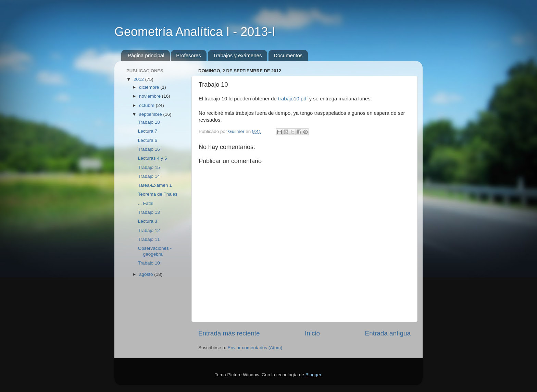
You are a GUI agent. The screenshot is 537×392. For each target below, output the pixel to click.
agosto (147, 274)
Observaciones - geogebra (155, 251)
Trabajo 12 (149, 230)
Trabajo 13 (149, 212)
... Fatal (146, 203)
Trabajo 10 (149, 263)
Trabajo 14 (149, 176)
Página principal (146, 55)
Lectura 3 (148, 221)
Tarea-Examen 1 (155, 185)
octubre (147, 105)
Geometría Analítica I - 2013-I (195, 32)
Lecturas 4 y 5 (153, 158)
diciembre (150, 87)
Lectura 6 (148, 140)
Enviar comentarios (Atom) (255, 348)
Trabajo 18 (149, 122)
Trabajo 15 (149, 167)
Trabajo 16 (149, 149)
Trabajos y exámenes (238, 55)
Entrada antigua (388, 333)
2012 (139, 79)
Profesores (189, 55)
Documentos (288, 55)
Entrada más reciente (229, 333)
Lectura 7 (148, 131)
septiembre (151, 114)
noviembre (151, 96)
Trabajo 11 (149, 239)
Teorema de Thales (158, 194)
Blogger (313, 375)
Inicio (312, 333)
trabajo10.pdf (293, 99)
